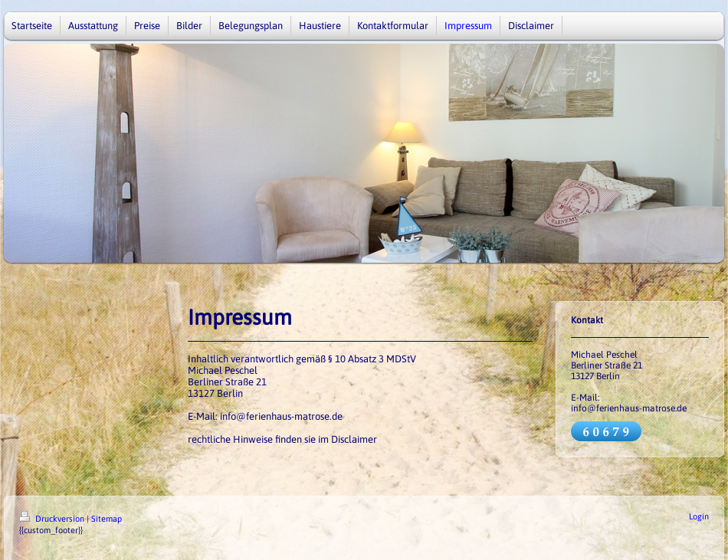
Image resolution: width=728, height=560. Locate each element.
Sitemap (107, 519)
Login (699, 516)
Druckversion (53, 519)
